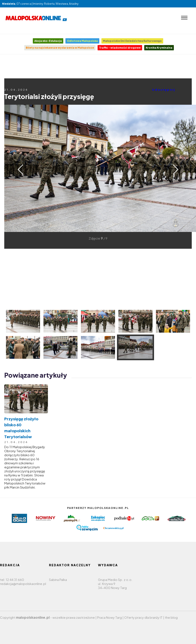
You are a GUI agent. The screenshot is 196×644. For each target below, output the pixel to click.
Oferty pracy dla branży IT (143, 617)
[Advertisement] (98, 73)
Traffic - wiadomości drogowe (120, 48)
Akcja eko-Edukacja (48, 41)
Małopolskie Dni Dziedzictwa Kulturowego (132, 41)
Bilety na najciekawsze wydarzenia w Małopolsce (60, 48)
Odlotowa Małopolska (82, 41)
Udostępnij (164, 90)
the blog (171, 617)
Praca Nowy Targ (110, 617)
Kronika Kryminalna (159, 48)
